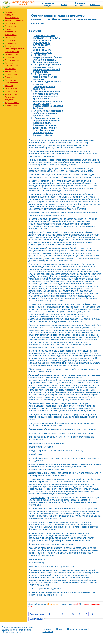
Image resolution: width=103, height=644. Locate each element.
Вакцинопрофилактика (15, 20)
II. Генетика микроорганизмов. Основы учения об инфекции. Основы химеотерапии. (48, 59)
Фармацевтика (11, 91)
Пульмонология (11, 66)
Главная (47, 629)
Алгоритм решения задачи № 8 (44, 88)
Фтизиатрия (10, 97)
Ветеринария (10, 26)
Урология (9, 86)
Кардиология (10, 37)
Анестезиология (12, 18)
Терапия (8, 77)
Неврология (10, 40)
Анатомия (9, 15)
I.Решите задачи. (43, 53)
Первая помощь (12, 60)
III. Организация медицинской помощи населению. (45, 77)
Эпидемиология (12, 105)
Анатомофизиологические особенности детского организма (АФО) (48, 113)
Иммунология (11, 35)
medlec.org (25, 630)
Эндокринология (12, 103)
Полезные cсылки (80, 5)
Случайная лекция (48, 5)
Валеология (10, 23)
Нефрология (10, 43)
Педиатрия (9, 57)
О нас (64, 5)
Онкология (9, 46)
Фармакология (11, 88)
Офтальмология (12, 52)
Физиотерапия (11, 94)
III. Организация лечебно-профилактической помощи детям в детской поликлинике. (47, 68)
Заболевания (10, 32)
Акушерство (10, 12)
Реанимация (10, 69)
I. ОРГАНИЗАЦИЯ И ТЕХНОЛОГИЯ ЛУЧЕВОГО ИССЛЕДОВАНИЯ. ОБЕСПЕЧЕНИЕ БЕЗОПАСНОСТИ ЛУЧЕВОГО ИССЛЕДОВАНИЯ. (47, 43)
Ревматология (11, 71)
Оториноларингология (14, 49)
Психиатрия (10, 63)
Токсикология (10, 80)
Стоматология (11, 74)
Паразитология (11, 54)
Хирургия (9, 100)
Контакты (95, 5)
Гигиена (8, 29)
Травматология (11, 83)
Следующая (36, 619)
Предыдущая (37, 614)
